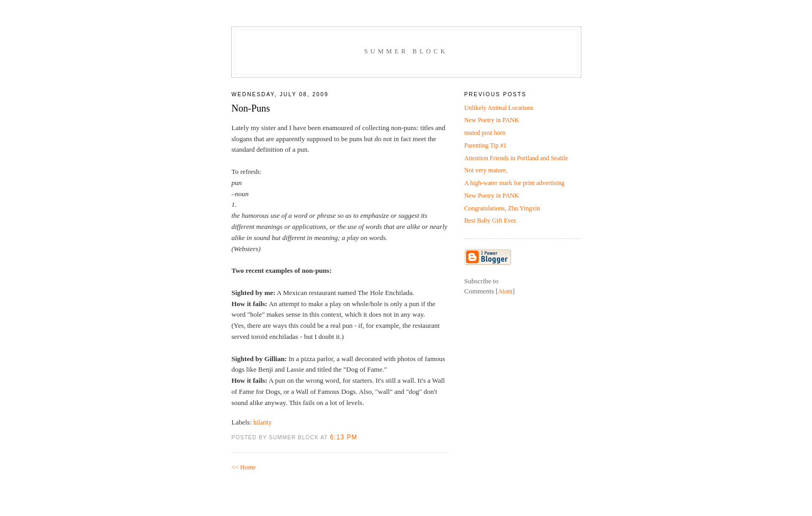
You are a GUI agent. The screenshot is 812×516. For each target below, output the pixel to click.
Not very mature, (486, 170)
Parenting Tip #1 (486, 145)
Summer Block (406, 51)
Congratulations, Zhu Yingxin (502, 208)
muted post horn (485, 133)
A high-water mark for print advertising (515, 183)
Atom (505, 291)
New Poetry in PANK (492, 120)
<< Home (244, 467)
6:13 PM (344, 437)
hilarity (263, 422)
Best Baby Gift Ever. (491, 220)
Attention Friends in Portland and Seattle (516, 158)
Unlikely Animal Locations (499, 108)
